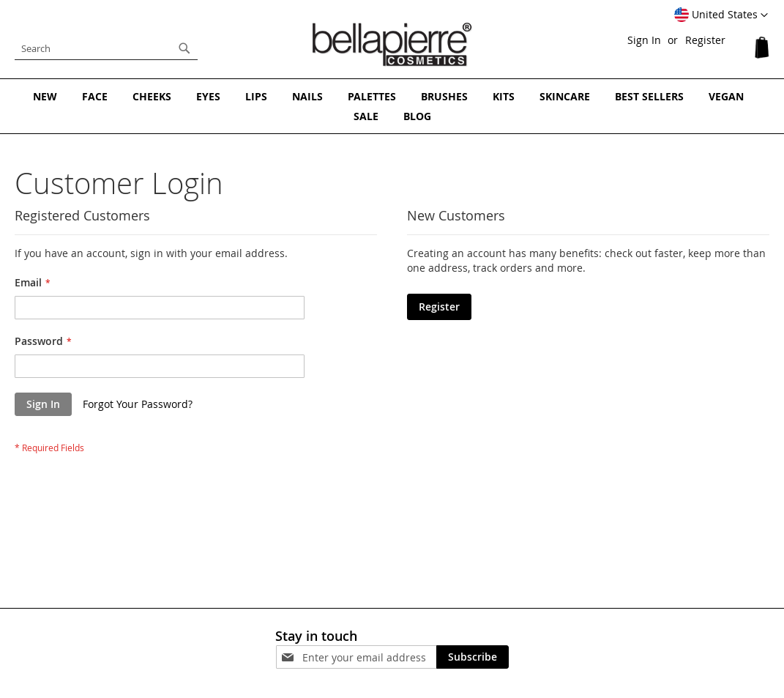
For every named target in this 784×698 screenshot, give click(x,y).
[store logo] (392, 45)
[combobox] (106, 48)
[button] (721, 15)
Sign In (644, 40)
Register (705, 40)
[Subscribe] (473, 657)
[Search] (184, 48)
